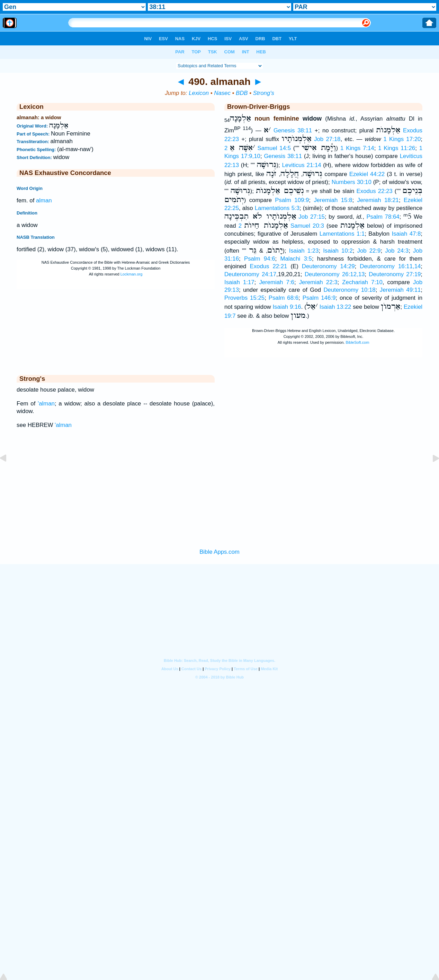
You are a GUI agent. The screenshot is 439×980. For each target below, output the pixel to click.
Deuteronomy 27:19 (395, 274)
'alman (46, 404)
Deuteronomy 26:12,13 (335, 274)
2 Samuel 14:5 (258, 148)
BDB (242, 93)
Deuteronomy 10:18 (349, 290)
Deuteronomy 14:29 (328, 266)
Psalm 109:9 (292, 200)
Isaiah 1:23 (304, 251)
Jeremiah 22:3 (318, 282)
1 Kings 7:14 (357, 148)
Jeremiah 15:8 (333, 200)
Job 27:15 (312, 217)
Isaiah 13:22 (335, 307)
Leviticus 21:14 (301, 165)
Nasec (222, 93)
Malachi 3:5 (296, 259)
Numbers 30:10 (352, 182)
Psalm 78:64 (383, 217)
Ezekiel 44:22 (367, 174)
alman (44, 200)
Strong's (264, 93)
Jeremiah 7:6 (276, 282)
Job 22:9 (369, 251)
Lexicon (199, 93)
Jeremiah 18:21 (378, 200)
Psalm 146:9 (319, 298)
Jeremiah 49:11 (400, 290)
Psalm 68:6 (284, 298)
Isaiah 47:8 (406, 234)
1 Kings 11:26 (397, 148)
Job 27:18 (327, 139)
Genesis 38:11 (293, 130)
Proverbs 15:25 (244, 298)
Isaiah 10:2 (338, 251)
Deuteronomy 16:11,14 (390, 266)
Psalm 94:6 (260, 259)
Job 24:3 (397, 251)
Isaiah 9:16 (287, 307)
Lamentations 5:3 (277, 208)
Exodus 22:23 (375, 191)
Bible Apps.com (219, 552)
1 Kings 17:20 (402, 139)
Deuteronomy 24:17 (250, 274)
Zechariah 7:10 (362, 282)
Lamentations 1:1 (342, 234)
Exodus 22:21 (268, 266)
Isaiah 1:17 (239, 282)
